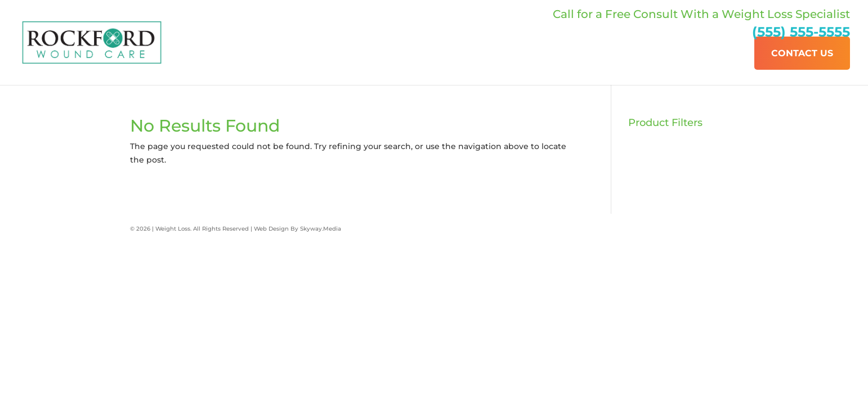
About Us (630, 53)
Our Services (707, 53)
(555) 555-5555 (801, 32)
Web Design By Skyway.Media (297, 229)
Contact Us (802, 53)
